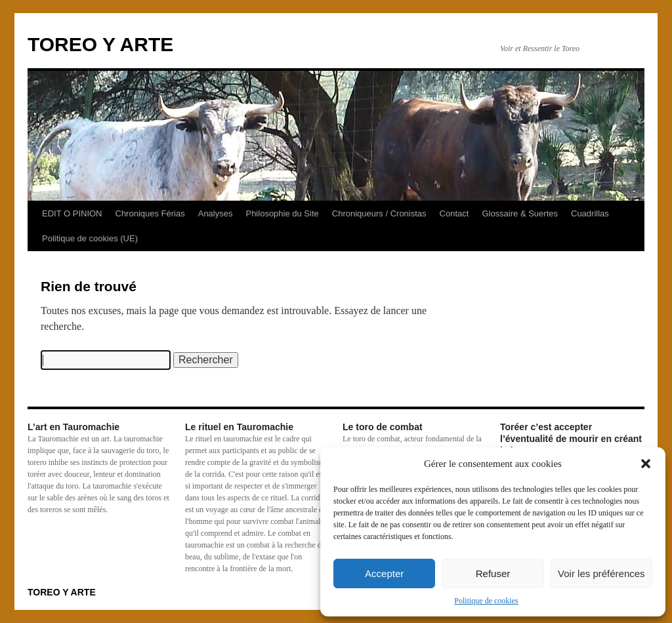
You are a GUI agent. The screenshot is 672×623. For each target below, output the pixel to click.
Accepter (384, 573)
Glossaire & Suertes (520, 213)
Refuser (493, 573)
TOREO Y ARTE (100, 44)
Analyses (216, 213)
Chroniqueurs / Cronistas (379, 213)
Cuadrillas (590, 213)
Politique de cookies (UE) (90, 238)
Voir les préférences (601, 573)
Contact (454, 213)
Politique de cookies (486, 601)
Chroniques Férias (150, 213)
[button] (646, 464)
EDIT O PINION (72, 213)
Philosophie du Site (282, 213)
